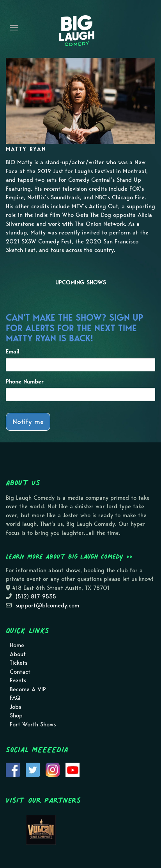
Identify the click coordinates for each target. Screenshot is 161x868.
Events (18, 680)
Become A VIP (28, 689)
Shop (16, 715)
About (18, 654)
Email (13, 351)
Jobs (15, 707)
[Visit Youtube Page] (73, 769)
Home (17, 645)
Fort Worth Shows (33, 724)
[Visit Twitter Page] (33, 769)
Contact (20, 672)
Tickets (19, 663)
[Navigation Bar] (14, 28)
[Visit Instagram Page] (53, 769)
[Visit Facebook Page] (13, 769)
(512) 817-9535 (36, 596)
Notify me (28, 422)
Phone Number (25, 382)
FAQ (15, 698)
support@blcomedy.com (47, 605)
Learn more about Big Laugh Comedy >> (69, 556)
